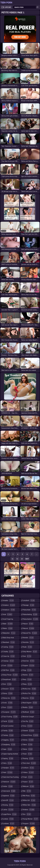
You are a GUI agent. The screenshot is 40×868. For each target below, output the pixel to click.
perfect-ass (30, 689)
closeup (9, 661)
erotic (8, 703)
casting (8, 647)
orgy (27, 670)
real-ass (29, 698)
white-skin (29, 805)
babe (8, 624)
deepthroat (10, 679)
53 (22, 559)
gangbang (9, 745)
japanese (9, 796)
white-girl (29, 800)
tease (28, 754)
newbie (28, 638)
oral (27, 656)
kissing (8, 805)
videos (28, 772)
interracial (9, 791)
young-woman (31, 819)
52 (17, 559)
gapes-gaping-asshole (11, 754)
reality (28, 707)
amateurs (9, 610)
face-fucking (10, 717)
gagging (9, 740)
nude (28, 647)
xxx (27, 814)
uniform (29, 768)
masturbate (30, 610)
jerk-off (8, 800)
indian (8, 786)
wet (27, 791)
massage (29, 605)
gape (8, 749)
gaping (8, 758)
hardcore (9, 782)
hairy (8, 763)
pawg (28, 684)
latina (8, 810)
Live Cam (8, 7)
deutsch (9, 689)
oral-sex (29, 661)
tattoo (28, 749)
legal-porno (10, 814)
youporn (29, 824)
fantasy (8, 735)
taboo (28, 745)
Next (27, 559)
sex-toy (28, 721)
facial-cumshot (8, 726)
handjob (9, 768)
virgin (28, 777)
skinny (28, 740)
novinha (29, 642)
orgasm (29, 666)
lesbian (8, 819)
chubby (8, 652)
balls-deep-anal (8, 638)
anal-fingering (8, 620)
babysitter (9, 633)
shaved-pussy (31, 735)
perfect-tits (30, 693)
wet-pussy (29, 796)
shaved (29, 731)
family (8, 731)
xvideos (29, 810)
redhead (29, 712)
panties (28, 675)
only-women (30, 652)
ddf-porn (9, 670)
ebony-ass (9, 698)
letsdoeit (29, 600)
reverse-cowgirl (28, 717)
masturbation (31, 619)
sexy (28, 726)
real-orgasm (30, 703)
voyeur (28, 782)
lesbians (9, 824)
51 (13, 559)
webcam (29, 786)
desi (7, 684)
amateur (9, 605)
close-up (9, 656)
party (27, 679)
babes (8, 628)
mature (28, 624)
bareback (9, 642)
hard (8, 772)
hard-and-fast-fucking (11, 778)
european (9, 712)
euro (8, 707)
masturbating (30, 614)
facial (8, 721)
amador (8, 600)
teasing (28, 758)
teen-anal (30, 763)
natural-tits (30, 633)
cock (8, 666)
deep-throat (10, 675)
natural (29, 628)
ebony (8, 693)
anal (8, 614)
